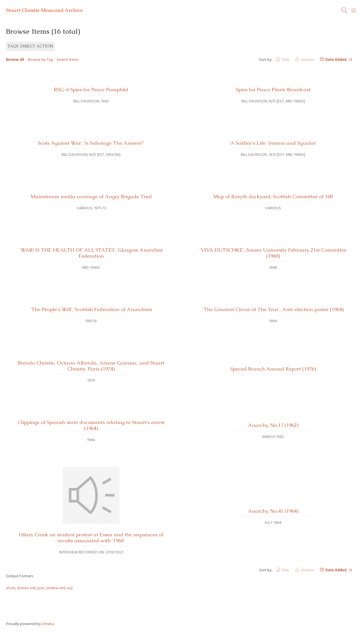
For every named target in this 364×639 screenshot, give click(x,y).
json (41, 588)
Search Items (67, 60)
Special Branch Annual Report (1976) (273, 369)
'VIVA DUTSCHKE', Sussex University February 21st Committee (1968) (273, 253)
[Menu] (354, 11)
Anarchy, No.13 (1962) (273, 425)
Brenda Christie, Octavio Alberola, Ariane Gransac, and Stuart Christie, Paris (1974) (91, 366)
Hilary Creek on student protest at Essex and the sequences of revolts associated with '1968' (91, 538)
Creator (307, 60)
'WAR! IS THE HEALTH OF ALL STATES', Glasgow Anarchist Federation (91, 253)
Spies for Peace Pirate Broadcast (273, 90)
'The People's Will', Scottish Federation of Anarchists (91, 309)
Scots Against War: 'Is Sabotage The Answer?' (91, 143)
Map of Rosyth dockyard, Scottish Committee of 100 (273, 197)
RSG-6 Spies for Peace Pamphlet (91, 90)
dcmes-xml (26, 588)
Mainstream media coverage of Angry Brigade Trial (91, 197)
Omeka (48, 624)
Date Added (336, 60)
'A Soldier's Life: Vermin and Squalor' (273, 143)
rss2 (70, 588)
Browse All (15, 60)
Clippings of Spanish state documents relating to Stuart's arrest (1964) (91, 425)
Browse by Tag (40, 60)
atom (11, 588)
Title (285, 60)
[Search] (345, 11)
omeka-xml (55, 588)
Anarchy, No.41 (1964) (273, 511)
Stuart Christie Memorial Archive (44, 10)
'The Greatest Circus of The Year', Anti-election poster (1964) (273, 309)
